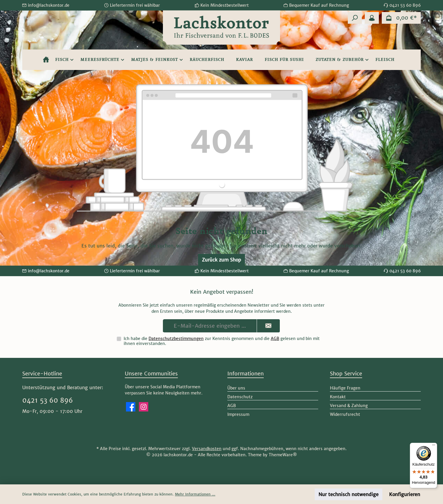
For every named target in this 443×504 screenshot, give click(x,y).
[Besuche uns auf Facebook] (131, 407)
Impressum (238, 414)
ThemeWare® (283, 455)
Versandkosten (207, 449)
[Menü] (434, 446)
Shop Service (346, 374)
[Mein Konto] (372, 18)
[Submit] (268, 326)
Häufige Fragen (345, 388)
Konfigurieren (405, 494)
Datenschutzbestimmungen (176, 339)
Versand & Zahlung (349, 406)
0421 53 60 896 (48, 400)
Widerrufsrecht (345, 414)
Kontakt (338, 397)
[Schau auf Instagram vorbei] (144, 407)
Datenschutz (240, 397)
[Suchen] (355, 18)
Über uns (236, 388)
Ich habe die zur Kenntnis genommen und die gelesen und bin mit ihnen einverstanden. (222, 341)
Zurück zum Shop (221, 260)
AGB (275, 339)
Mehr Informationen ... (195, 494)
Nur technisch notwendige (349, 494)
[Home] (46, 60)
